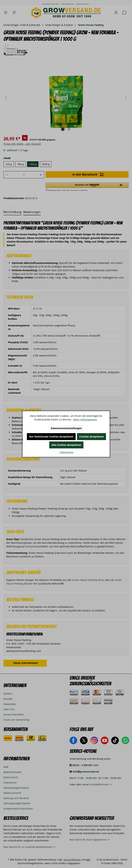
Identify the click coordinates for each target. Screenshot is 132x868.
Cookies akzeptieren (91, 437)
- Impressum (66, 452)
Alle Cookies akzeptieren (66, 445)
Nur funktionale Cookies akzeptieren (51, 437)
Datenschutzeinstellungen (66, 428)
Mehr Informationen (85, 420)
